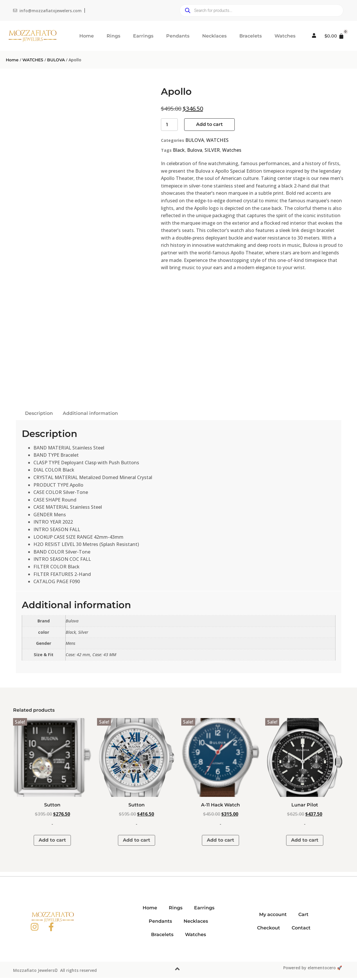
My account (273, 914)
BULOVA (56, 60)
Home (87, 36)
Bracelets (251, 36)
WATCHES (33, 60)
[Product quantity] (169, 125)
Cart (303, 914)
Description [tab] (39, 413)
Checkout (269, 928)
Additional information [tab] (90, 413)
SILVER (212, 150)
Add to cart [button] (52, 840)
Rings (113, 36)
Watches (285, 36)
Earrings (143, 36)
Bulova (195, 150)
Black (179, 150)
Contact (301, 928)
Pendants (178, 36)
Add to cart (209, 124)
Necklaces (214, 36)
